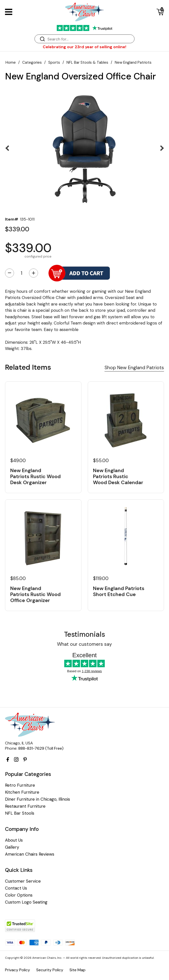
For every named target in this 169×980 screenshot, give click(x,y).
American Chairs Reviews (30, 854)
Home (11, 62)
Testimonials (84, 634)
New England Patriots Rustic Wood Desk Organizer (35, 476)
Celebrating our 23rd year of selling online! (84, 47)
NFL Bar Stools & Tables (87, 62)
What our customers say (84, 644)
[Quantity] (21, 273)
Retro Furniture (20, 785)
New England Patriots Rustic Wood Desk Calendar (118, 476)
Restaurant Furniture (25, 806)
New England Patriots (133, 62)
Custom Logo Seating (26, 902)
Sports (54, 62)
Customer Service (23, 881)
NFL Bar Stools (20, 813)
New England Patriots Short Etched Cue (119, 591)
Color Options (19, 895)
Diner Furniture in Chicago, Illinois (37, 799)
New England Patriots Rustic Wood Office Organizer (35, 594)
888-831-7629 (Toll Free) (41, 748)
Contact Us (16, 888)
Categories (32, 62)
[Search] (89, 39)
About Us (14, 840)
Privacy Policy (17, 970)
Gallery (12, 847)
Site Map (77, 970)
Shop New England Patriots (134, 368)
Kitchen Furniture (22, 792)
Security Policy (50, 970)
